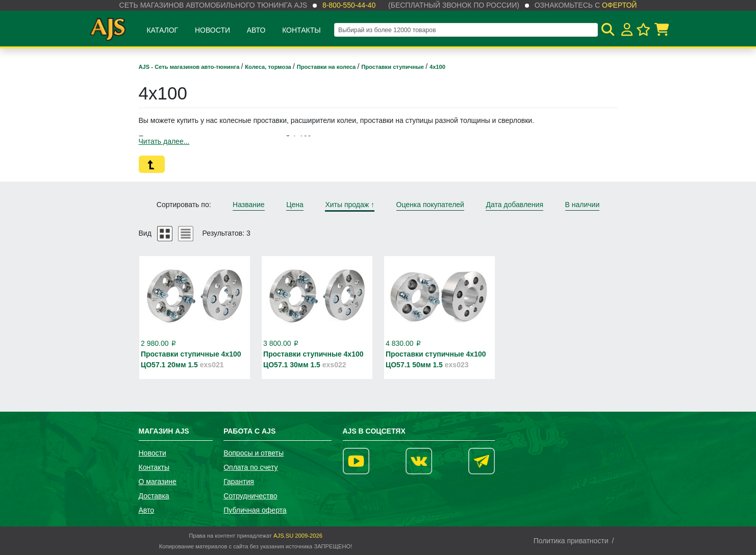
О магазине (158, 482)
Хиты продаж (350, 205)
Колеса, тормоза (269, 67)
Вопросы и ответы (254, 453)
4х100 (437, 67)
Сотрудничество (250, 496)
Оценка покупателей (430, 205)
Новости (212, 30)
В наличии (583, 205)
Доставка (154, 496)
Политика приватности (571, 541)
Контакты (301, 30)
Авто (256, 30)
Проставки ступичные (393, 67)
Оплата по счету (250, 467)
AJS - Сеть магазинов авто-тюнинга (190, 67)
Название (249, 205)
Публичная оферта (255, 510)
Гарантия (239, 482)
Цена (295, 205)
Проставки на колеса (327, 67)
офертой (619, 5)
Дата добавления (514, 205)
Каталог (162, 30)
